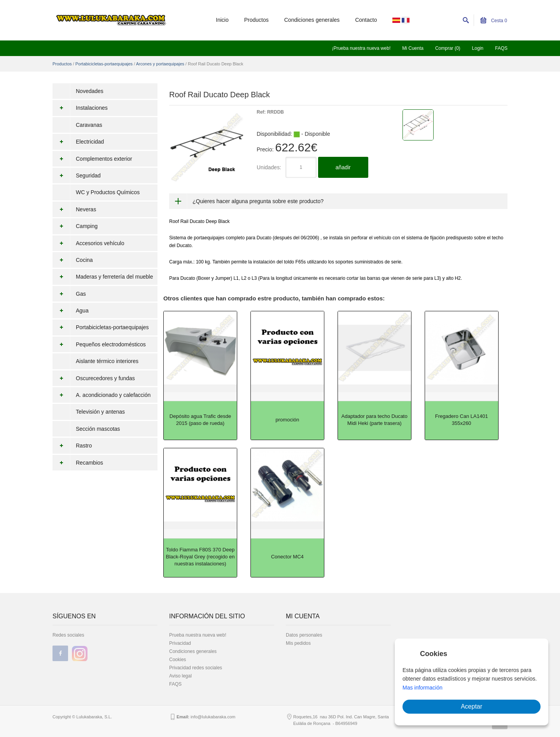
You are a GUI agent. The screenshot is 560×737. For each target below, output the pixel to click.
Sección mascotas (98, 429)
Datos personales (304, 635)
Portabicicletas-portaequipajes (104, 64)
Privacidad (180, 643)
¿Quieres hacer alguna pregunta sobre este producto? (258, 201)
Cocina (73, 260)
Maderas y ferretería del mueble (103, 277)
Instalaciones (80, 108)
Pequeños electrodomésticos (99, 344)
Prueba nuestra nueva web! (198, 635)
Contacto (366, 20)
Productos (256, 20)
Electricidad (78, 142)
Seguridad (77, 175)
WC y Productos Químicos (108, 192)
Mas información (423, 688)
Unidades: (269, 167)
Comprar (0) (448, 48)
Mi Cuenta (413, 48)
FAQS (501, 48)
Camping (75, 226)
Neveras (74, 209)
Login (478, 48)
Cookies (178, 660)
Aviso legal (180, 676)
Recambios (78, 463)
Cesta (494, 21)
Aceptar (472, 706)
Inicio (222, 20)
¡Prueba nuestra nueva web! (361, 48)
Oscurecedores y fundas (94, 378)
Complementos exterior (92, 159)
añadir (343, 167)
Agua (71, 311)
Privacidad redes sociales (196, 668)
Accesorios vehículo (88, 243)
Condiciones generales (312, 20)
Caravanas (89, 125)
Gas (69, 294)
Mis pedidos (298, 643)
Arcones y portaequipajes (160, 64)
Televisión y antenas (100, 412)
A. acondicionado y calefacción (101, 395)
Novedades (90, 91)
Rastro (72, 446)
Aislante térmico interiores (107, 361)
